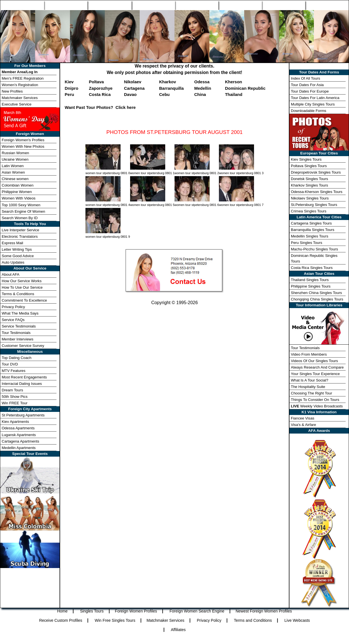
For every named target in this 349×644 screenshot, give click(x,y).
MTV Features (13, 371)
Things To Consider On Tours (315, 400)
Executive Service (17, 104)
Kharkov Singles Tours (309, 185)
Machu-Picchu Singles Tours (314, 249)
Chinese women (15, 179)
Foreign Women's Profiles (23, 140)
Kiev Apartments (15, 422)
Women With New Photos (23, 146)
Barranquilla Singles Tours (313, 230)
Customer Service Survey (23, 346)
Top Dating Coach (17, 358)
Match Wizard (240, 5)
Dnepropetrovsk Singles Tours (316, 172)
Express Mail (12, 243)
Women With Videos (19, 198)
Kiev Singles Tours (306, 159)
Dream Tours (12, 390)
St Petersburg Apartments (23, 415)
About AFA (11, 274)
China (200, 94)
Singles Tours (65, 5)
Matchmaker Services (20, 98)
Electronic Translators (20, 236)
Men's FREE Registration (23, 78)
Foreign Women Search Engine (197, 611)
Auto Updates (13, 262)
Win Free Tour (284, 5)
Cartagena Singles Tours (311, 223)
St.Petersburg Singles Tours (314, 205)
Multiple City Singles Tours (313, 104)
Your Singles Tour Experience (315, 374)
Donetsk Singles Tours (309, 179)
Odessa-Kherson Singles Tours (317, 192)
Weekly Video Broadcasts (317, 406)
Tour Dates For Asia (307, 85)
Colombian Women (18, 185)
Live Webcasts (297, 620)
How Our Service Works (22, 281)
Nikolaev (133, 82)
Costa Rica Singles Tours (312, 268)
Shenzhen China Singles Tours (316, 293)
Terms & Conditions (18, 294)
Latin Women (13, 166)
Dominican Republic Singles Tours (314, 258)
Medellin (203, 88)
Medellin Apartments (19, 448)
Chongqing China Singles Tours (317, 299)
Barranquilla (171, 88)
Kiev (69, 82)
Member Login (327, 5)
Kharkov (167, 82)
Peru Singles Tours (307, 243)
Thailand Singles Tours (310, 280)
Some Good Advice (18, 256)
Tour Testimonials (16, 333)
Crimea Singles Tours (309, 211)
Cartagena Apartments (20, 441)
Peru (69, 94)
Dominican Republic (245, 88)
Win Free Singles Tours (115, 620)
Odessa (202, 82)
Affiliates (178, 630)
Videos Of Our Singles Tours (314, 361)
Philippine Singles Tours (311, 286)
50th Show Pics (15, 397)
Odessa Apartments (18, 428)
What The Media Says (20, 313)
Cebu (164, 94)
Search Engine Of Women (23, 211)
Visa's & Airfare (303, 425)
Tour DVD (10, 364)
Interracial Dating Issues (22, 384)
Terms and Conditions (253, 620)
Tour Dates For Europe (310, 91)
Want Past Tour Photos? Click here (100, 107)
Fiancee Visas (302, 418)
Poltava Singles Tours (309, 166)
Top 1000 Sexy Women (21, 205)
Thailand (234, 94)
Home (22, 5)
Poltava (96, 82)
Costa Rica (100, 94)
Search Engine (153, 5)
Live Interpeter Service (20, 230)
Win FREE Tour (15, 403)
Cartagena (134, 88)
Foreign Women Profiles (109, 5)
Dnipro (71, 88)
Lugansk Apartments (19, 435)
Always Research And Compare (317, 367)
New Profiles (197, 5)
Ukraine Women (15, 159)
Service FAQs (13, 320)
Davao (130, 94)
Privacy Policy (13, 307)
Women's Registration (20, 85)
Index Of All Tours (305, 78)
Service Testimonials (19, 326)
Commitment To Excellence (24, 300)
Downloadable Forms (309, 111)
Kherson (234, 82)
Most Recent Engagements (24, 377)
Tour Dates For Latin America (315, 98)
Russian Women (15, 153)
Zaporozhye (101, 88)
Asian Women (13, 172)
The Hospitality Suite (308, 387)
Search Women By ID (20, 218)
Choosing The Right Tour (311, 393)
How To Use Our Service (22, 287)
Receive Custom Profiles (61, 620)
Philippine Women (17, 192)
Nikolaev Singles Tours (310, 198)
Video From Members (309, 354)
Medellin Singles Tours (310, 236)
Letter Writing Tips (17, 249)
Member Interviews (18, 339)
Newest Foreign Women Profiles (264, 611)
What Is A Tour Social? (310, 380)
